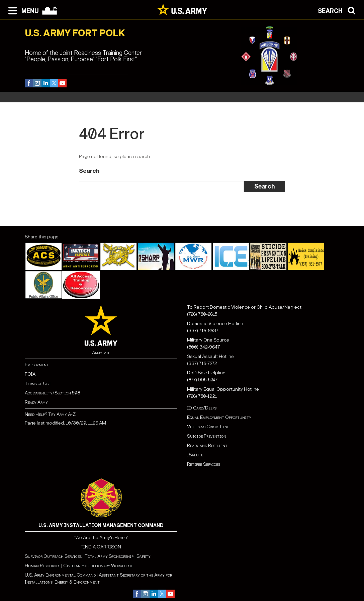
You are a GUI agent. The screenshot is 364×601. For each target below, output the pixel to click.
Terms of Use (38, 384)
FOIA (30, 374)
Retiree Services (204, 464)
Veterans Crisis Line (208, 427)
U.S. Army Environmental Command (60, 575)
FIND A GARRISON (101, 547)
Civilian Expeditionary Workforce (98, 566)
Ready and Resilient (207, 445)
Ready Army (36, 402)
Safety (144, 556)
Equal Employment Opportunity (219, 417)
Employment (37, 365)
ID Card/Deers (202, 408)
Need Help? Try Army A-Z (50, 414)
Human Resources (42, 566)
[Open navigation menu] (22, 10)
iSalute (195, 455)
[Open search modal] (338, 10)
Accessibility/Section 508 (52, 393)
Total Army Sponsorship (109, 556)
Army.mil (101, 353)
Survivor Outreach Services (53, 556)
